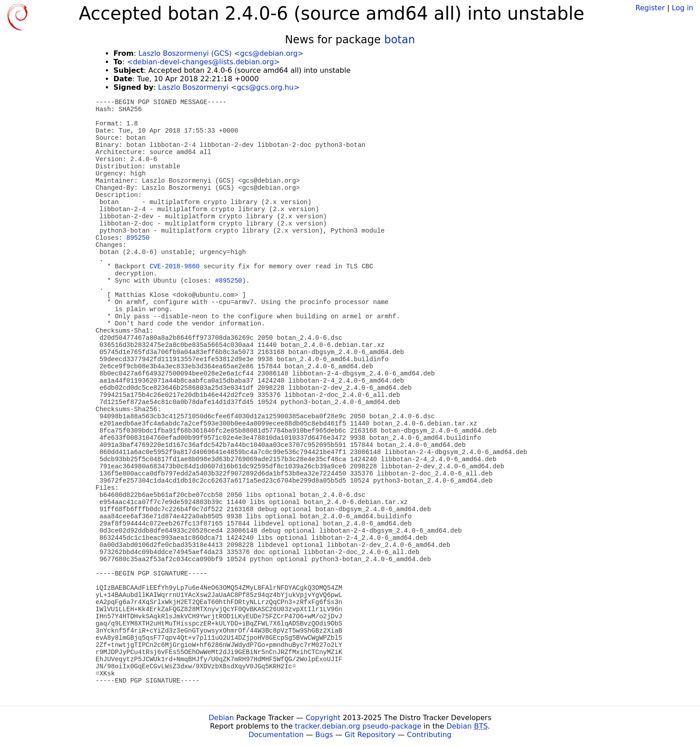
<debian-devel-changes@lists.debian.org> (203, 62)
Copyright (323, 718)
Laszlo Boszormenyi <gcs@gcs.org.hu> (229, 87)
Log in (683, 8)
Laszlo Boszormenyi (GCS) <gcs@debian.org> (221, 53)
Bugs (324, 735)
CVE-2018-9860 (175, 267)
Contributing (429, 735)
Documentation (276, 735)
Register (650, 8)
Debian (221, 718)
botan (399, 40)
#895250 (229, 281)
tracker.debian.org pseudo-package (358, 726)
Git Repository (370, 735)
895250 (138, 238)
